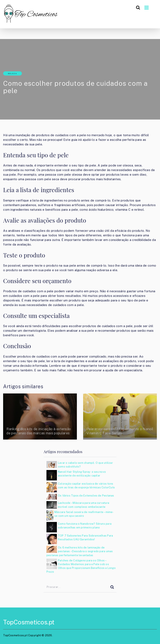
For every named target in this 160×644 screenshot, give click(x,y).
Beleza (12, 73)
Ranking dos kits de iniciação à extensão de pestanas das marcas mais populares (39, 431)
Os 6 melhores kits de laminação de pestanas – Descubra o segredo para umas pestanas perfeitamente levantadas (80, 551)
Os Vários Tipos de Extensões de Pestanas (86, 496)
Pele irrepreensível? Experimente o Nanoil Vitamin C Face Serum (120, 431)
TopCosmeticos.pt (29, 622)
